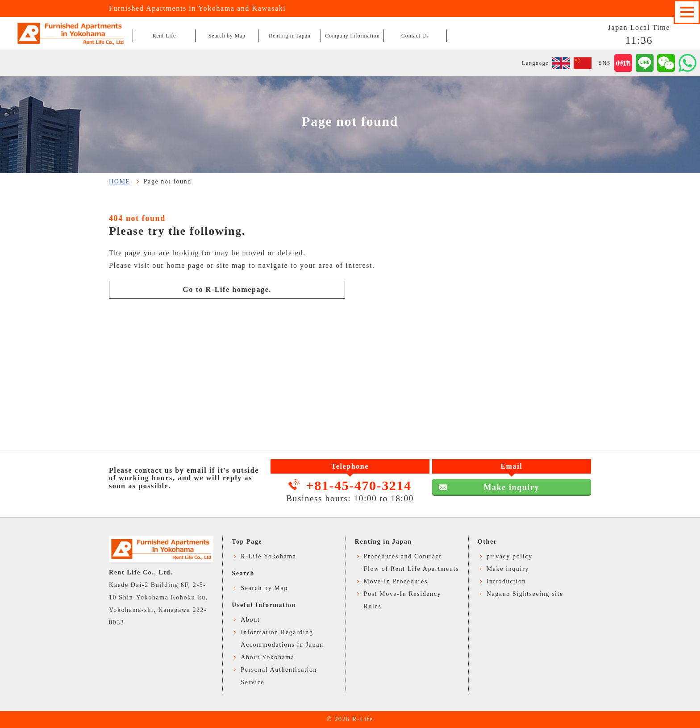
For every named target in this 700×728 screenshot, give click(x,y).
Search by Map (227, 36)
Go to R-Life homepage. (227, 289)
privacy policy (510, 556)
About (250, 620)
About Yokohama (267, 657)
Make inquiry (511, 487)
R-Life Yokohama (268, 556)
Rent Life (164, 36)
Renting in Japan (290, 36)
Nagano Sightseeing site (525, 594)
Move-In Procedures (396, 581)
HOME (120, 181)
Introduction (506, 581)
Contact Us (415, 36)
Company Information (352, 36)
